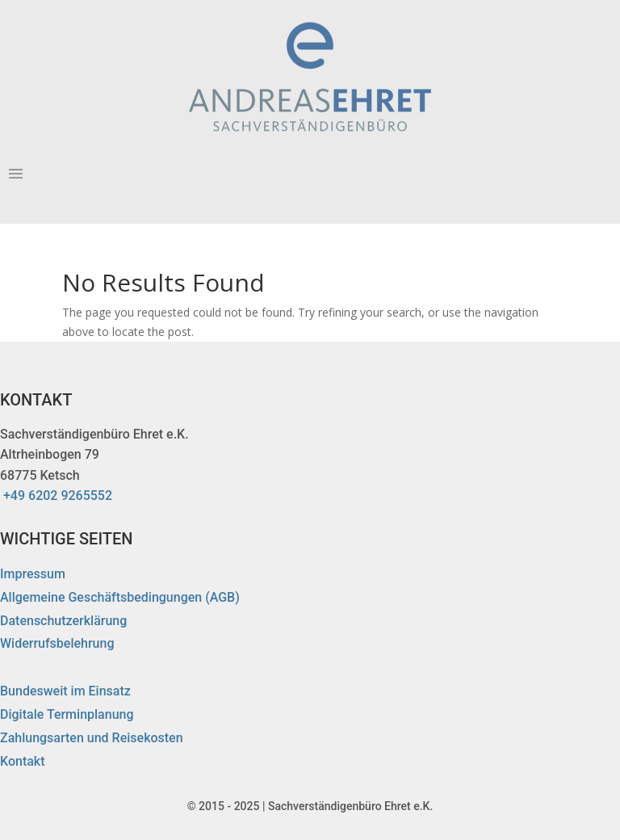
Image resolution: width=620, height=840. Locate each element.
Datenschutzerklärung (63, 621)
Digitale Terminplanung (67, 714)
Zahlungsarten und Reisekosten (92, 738)
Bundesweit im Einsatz (65, 691)
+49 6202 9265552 (58, 496)
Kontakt (23, 761)
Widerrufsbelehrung (57, 643)
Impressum (33, 574)
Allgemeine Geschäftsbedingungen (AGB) (120, 597)
